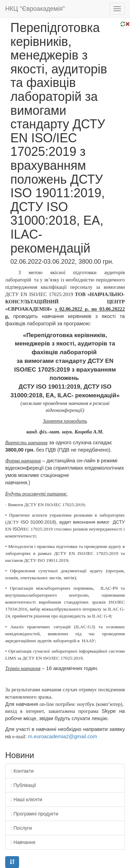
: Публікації (23, 785)
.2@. (63, 736)
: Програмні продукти (34, 814)
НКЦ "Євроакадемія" (35, 9)
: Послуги (21, 828)
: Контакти (22, 771)
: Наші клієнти (27, 799)
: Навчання (23, 842)
